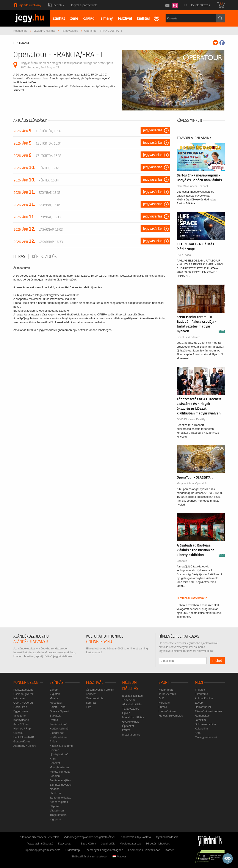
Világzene (20, 716)
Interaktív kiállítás (133, 717)
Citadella (182, 561)
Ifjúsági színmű (59, 754)
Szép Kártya (88, 844)
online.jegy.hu (99, 642)
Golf (161, 698)
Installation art (131, 735)
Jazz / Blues (21, 724)
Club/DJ (18, 733)
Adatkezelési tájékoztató (136, 837)
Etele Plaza (184, 255)
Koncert (91, 694)
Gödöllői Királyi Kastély (191, 419)
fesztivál (125, 18)
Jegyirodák (108, 844)
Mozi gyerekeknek (206, 737)
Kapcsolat (64, 844)
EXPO (126, 730)
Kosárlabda (166, 690)
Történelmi (129, 700)
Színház (57, 683)
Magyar (119, 856)
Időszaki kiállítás (132, 696)
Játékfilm (200, 720)
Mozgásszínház (59, 767)
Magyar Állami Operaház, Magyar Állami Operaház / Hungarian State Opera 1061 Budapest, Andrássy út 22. (67, 65)
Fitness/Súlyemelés (171, 716)
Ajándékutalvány (30, 5)
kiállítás (144, 18)
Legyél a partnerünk (84, 5)
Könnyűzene (21, 720)
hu (185, 5)
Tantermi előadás (60, 798)
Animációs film (204, 698)
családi (89, 18)
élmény (107, 18)
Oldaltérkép (72, 850)
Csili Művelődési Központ (192, 186)
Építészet (128, 726)
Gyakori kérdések (167, 837)
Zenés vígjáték (59, 802)
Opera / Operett (23, 703)
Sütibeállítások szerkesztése (89, 856)
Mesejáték (56, 703)
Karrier (170, 850)
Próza (53, 741)
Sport (164, 683)
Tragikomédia (58, 815)
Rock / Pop (20, 707)
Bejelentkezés (201, 5)
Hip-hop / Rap (22, 729)
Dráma (54, 720)
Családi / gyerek (23, 694)
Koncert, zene (26, 683)
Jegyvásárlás (153, 130)
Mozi (199, 683)
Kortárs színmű (59, 729)
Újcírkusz (55, 793)
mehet (217, 661)
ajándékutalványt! (31, 642)
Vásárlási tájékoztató (40, 844)
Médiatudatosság (130, 844)
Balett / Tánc (57, 707)
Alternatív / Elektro (25, 746)
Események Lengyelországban (104, 850)
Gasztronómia (95, 698)
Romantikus (202, 716)
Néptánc (55, 806)
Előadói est (56, 733)
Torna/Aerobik (167, 694)
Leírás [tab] (19, 257)
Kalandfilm (201, 729)
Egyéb (54, 690)
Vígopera (55, 819)
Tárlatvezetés (131, 709)
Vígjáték (55, 694)
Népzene (19, 698)
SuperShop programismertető (42, 850)
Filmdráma (201, 694)
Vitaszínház (57, 811)
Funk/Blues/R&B (24, 737)
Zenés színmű (58, 724)
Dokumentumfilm (205, 724)
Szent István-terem (189, 337)
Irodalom (55, 776)
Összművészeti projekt (100, 690)
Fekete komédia (60, 772)
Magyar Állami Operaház (192, 483)
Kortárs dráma (58, 737)
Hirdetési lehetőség (158, 844)
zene (74, 18)
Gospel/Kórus (22, 741)
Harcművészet (167, 711)
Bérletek (59, 5)
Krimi (53, 759)
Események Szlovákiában (144, 850)
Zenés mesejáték (60, 780)
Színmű (54, 750)
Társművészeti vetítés (208, 711)
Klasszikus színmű (61, 746)
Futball (163, 707)
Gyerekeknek (131, 722)
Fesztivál (95, 683)
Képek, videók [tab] (44, 257)
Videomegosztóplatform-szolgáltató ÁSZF (90, 837)
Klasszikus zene (23, 690)
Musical (54, 698)
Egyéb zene (21, 711)
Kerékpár (164, 703)
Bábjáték (55, 716)
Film (89, 707)
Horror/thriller (203, 707)
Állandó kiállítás (132, 704)
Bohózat (55, 763)
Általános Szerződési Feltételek (39, 837)
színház (59, 18)
